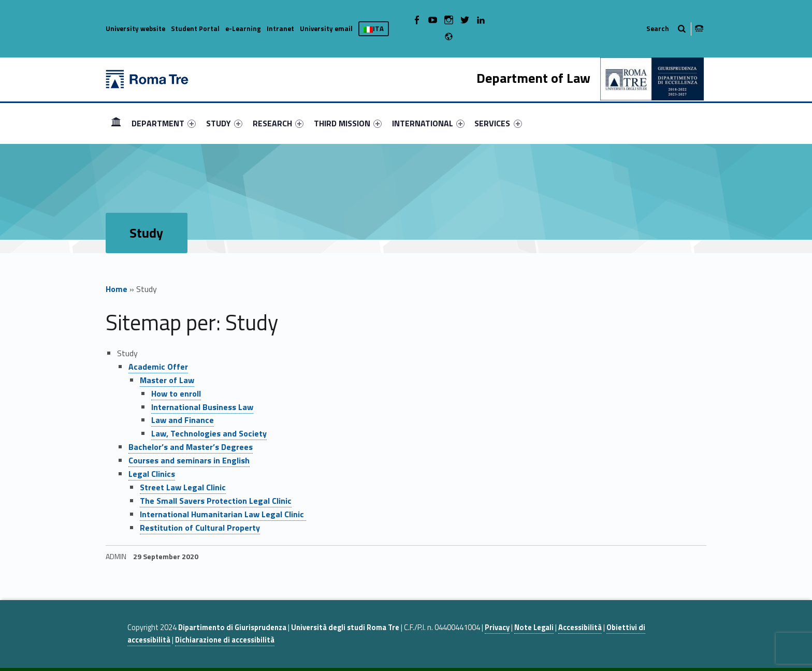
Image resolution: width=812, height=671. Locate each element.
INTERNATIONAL (428, 123)
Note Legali (534, 628)
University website (135, 28)
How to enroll (176, 393)
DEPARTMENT (164, 123)
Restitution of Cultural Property (200, 528)
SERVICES (498, 123)
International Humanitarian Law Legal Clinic (223, 514)
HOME (116, 123)
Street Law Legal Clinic (183, 487)
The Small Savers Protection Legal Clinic (216, 501)
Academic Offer (158, 367)
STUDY (224, 123)
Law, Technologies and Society (209, 433)
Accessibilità (580, 628)
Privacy (497, 628)
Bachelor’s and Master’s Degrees (191, 447)
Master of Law (167, 380)
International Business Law (202, 407)
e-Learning (243, 28)
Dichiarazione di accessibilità (225, 640)
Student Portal (195, 28)
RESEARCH (278, 123)
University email (326, 28)
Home (117, 289)
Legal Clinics (152, 474)
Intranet (280, 28)
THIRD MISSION (348, 123)
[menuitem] (116, 123)
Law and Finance (183, 420)
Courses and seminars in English (189, 460)
